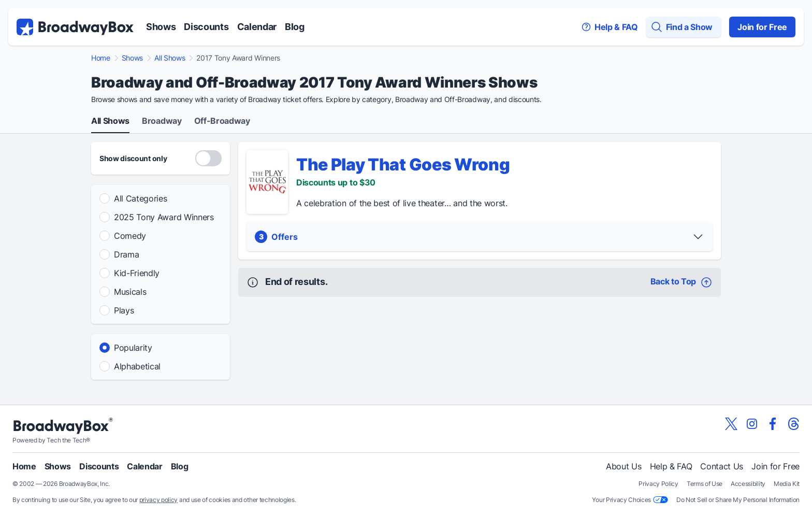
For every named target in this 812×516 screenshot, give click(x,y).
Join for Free (762, 27)
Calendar (257, 27)
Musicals (130, 292)
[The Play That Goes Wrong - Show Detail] (267, 182)
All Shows (170, 58)
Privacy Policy (658, 484)
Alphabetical (137, 366)
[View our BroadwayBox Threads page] (793, 424)
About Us (624, 466)
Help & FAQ (671, 466)
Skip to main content (406, 0)
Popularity (133, 348)
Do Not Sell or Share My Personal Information (738, 500)
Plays (124, 310)
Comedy (130, 236)
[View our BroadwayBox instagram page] (752, 424)
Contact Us (722, 466)
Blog (295, 27)
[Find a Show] (684, 27)
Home (101, 58)
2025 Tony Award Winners (164, 217)
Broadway (162, 121)
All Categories (141, 198)
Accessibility (748, 484)
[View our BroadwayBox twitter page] (731, 424)
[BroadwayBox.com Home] (75, 27)
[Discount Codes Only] (208, 158)
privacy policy (159, 500)
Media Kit (787, 484)
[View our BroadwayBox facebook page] (773, 424)
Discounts (206, 27)
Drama (126, 254)
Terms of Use (705, 484)
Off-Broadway (222, 121)
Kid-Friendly (137, 273)
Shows (161, 27)
